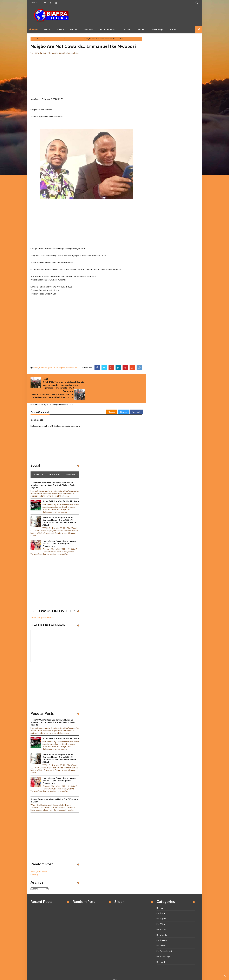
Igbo (56, 39)
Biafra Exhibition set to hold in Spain (61, 490)
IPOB (61, 39)
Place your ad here (39, 861)
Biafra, (45, 53)
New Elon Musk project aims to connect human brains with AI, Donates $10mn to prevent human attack (59, 510)
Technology (157, 29)
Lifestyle (126, 29)
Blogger (112, 401)
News (162, 897)
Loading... (35, 864)
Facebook (136, 401)
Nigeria (68, 39)
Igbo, (57, 53)
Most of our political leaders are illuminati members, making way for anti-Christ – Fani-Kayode (53, 474)
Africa (162, 913)
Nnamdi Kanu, (75, 53)
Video (173, 29)
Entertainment (107, 29)
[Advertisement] (145, 15)
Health (141, 29)
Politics (73, 29)
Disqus (123, 401)
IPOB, (61, 53)
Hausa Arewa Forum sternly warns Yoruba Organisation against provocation (59, 533)
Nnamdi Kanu (78, 39)
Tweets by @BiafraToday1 (43, 606)
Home (34, 3)
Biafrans (49, 39)
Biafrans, (51, 53)
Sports (163, 935)
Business (89, 29)
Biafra (41, 39)
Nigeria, (66, 53)
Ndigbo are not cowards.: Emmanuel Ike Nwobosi (83, 46)
